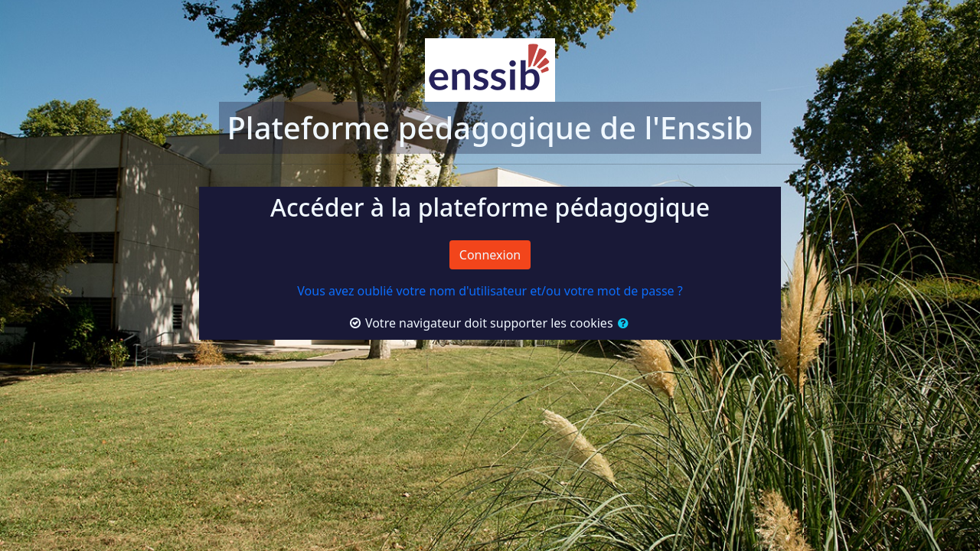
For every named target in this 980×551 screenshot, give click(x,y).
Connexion (490, 255)
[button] (622, 323)
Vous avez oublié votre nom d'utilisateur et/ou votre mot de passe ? (490, 291)
